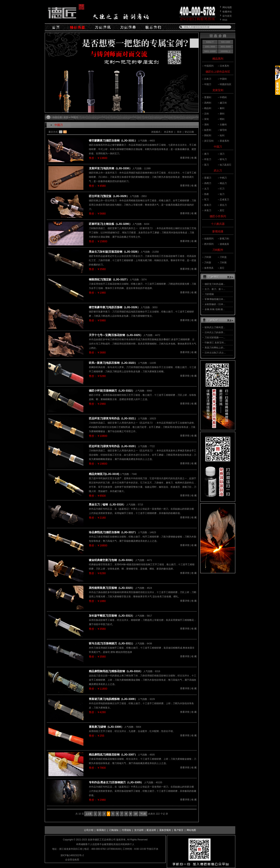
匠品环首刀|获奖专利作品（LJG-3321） (113, 418)
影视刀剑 (224, 239)
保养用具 (209, 268)
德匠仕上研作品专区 (218, 72)
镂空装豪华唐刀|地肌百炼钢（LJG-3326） (114, 307)
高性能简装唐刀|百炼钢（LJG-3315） (112, 588)
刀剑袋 (208, 257)
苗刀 (206, 165)
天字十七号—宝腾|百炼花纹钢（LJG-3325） (116, 335)
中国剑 (223, 79)
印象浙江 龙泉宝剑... (215, 343)
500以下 (210, 42)
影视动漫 (218, 231)
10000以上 (226, 51)
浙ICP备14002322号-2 (72, 855)
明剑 (222, 119)
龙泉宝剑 (218, 90)
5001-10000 (210, 51)
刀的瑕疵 (209, 294)
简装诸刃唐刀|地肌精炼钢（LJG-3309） (113, 699)
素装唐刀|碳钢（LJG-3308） (106, 727)
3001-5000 (226, 47)
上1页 (89, 814)
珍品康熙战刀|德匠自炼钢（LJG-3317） (113, 532)
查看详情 (185, 158)
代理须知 (126, 830)
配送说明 (151, 830)
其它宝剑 (209, 141)
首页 (66, 117)
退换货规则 (165, 830)
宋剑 (206, 119)
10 (136, 814)
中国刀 (208, 84)
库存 (179, 132)
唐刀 (206, 154)
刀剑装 (223, 263)
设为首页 (227, 16)
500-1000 (226, 42)
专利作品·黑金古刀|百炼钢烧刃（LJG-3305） (116, 782)
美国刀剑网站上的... (215, 348)
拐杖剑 (208, 135)
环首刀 (208, 159)
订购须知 (114, 830)
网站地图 (227, 7)
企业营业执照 (72, 860)
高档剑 (208, 103)
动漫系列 (209, 239)
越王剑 (223, 103)
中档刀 (223, 178)
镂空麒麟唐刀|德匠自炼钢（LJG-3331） (113, 140)
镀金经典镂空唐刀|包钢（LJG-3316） (112, 560)
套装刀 (208, 205)
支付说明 (139, 830)
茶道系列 (224, 141)
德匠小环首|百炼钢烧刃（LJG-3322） (112, 391)
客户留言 (179, 830)
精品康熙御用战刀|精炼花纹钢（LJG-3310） (116, 671)
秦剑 (222, 108)
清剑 (206, 125)
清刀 (222, 154)
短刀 (222, 194)
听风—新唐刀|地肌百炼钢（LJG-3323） (113, 363)
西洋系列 (209, 244)
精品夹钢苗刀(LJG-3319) (104, 474)
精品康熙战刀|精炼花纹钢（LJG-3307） (113, 755)
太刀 (206, 189)
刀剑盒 (223, 257)
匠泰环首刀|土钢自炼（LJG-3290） (110, 224)
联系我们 (101, 830)
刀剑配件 (218, 250)
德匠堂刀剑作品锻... (215, 284)
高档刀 (208, 183)
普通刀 (208, 178)
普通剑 (208, 97)
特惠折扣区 (226, 84)
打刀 (222, 189)
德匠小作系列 (218, 216)
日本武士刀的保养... (215, 332)
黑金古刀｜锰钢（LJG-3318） (107, 504)
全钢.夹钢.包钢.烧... (215, 309)
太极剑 (223, 125)
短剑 (222, 135)
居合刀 (223, 205)
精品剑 (208, 108)
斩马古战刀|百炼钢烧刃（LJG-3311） (112, 643)
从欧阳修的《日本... (215, 304)
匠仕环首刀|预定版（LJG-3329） (109, 196)
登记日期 (189, 132)
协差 (206, 194)
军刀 (206, 200)
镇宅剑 (223, 130)
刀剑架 (208, 263)
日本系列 (224, 66)
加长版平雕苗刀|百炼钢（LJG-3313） (112, 616)
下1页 (143, 814)
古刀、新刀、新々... (215, 289)
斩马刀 (223, 159)
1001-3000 (210, 47)
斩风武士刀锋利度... (215, 327)
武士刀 (218, 171)
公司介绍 (89, 830)
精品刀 (223, 183)
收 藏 (194, 158)
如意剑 (208, 130)
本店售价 (169, 132)
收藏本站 (227, 12)
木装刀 (208, 210)
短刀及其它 (226, 165)
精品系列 (218, 59)
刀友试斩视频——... (215, 338)
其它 (222, 210)
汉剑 (206, 114)
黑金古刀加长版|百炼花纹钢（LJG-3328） (114, 252)
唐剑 (222, 114)
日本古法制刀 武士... (215, 353)
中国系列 (209, 66)
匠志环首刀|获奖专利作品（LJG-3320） (113, 446)
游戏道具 (224, 244)
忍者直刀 (224, 200)
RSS (225, 20)
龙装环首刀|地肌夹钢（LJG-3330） (110, 168)
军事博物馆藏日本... (215, 299)
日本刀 (208, 79)
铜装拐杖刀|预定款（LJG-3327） (109, 279)
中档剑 (223, 97)
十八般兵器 (218, 224)
